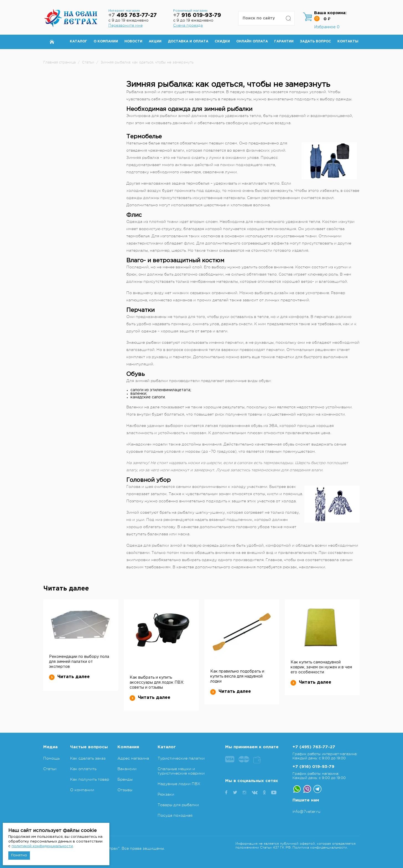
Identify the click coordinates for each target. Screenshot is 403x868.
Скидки (222, 41)
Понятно (19, 855)
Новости (133, 41)
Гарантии (284, 41)
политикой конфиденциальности (42, 846)
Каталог (79, 41)
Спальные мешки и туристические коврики (181, 771)
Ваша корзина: (330, 13)
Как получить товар (90, 779)
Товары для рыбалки (178, 805)
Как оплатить (83, 769)
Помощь (51, 758)
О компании (106, 41)
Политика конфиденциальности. (320, 847)
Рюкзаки (166, 794)
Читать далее (69, 677)
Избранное (327, 27)
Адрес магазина (133, 758)
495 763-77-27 (133, 15)
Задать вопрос (315, 41)
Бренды (125, 779)
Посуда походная (175, 815)
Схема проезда (188, 25)
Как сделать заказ (88, 758)
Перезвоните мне (125, 25)
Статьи (50, 769)
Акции (155, 41)
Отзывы (125, 790)
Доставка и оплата (188, 41)
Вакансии (127, 769)
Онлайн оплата (252, 41)
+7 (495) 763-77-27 (314, 747)
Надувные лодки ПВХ (179, 784)
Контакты (348, 41)
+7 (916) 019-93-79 (313, 767)
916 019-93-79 (197, 15)
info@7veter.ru (306, 811)
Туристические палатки (181, 758)
